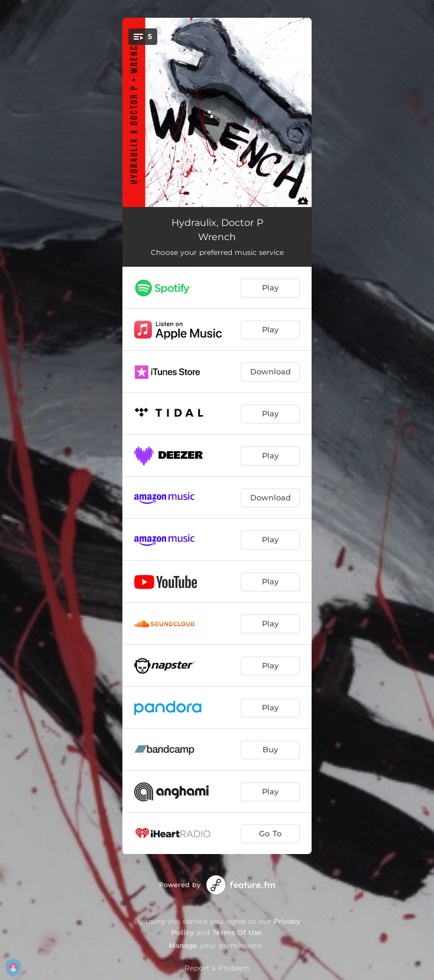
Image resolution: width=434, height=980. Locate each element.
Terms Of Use (237, 932)
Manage (183, 945)
